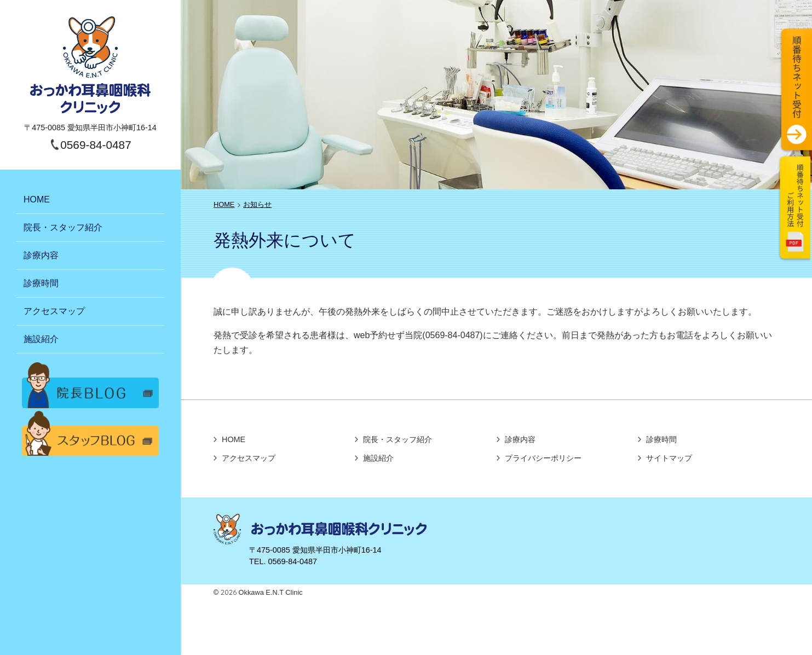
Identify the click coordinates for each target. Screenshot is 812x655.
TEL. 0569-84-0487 (283, 561)
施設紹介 (41, 339)
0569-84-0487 (96, 145)
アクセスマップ (54, 311)
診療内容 (41, 255)
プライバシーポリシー (543, 458)
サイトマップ (669, 458)
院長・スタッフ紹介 (63, 227)
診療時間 (41, 283)
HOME (37, 199)
